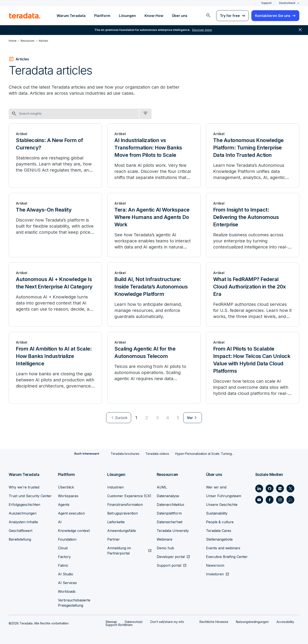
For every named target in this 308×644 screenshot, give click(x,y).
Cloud (63, 548)
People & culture (220, 522)
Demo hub (165, 548)
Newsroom (215, 565)
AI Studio (66, 574)
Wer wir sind (216, 487)
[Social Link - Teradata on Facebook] (270, 500)
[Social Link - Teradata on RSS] (290, 500)
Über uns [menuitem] (180, 16)
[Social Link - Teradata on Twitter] (290, 488)
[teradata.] (25, 16)
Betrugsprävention (123, 513)
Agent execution (71, 513)
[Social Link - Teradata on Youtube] (259, 500)
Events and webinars (223, 548)
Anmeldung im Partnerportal (119, 550)
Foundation (67, 539)
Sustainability (217, 513)
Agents (64, 504)
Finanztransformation (125, 504)
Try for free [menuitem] (230, 16)
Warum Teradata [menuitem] (71, 16)
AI (60, 522)
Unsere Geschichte (222, 504)
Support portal (169, 565)
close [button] (300, 30)
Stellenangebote (219, 539)
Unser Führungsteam (224, 496)
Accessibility (285, 622)
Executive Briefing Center (227, 556)
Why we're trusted (24, 487)
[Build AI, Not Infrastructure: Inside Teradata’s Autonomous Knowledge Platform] (154, 295)
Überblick (66, 487)
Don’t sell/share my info (167, 622)
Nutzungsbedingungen (252, 622)
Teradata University (173, 530)
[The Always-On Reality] (55, 225)
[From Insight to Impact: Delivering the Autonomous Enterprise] (253, 225)
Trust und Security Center (30, 496)
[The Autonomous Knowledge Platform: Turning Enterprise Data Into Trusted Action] (253, 156)
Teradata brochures (125, 454)
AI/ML (162, 487)
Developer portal (171, 556)
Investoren (215, 574)
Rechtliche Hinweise (214, 622)
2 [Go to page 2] (147, 418)
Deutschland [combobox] (287, 3)
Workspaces (68, 496)
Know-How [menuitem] (154, 16)
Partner (114, 539)
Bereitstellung (20, 539)
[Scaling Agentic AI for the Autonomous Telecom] (154, 368)
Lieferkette (116, 522)
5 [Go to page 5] (178, 418)
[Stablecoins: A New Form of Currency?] (55, 156)
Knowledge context (74, 530)
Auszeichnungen (23, 513)
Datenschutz (134, 622)
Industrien (115, 487)
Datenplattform (169, 513)
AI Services (67, 583)
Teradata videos (157, 454)
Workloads (67, 591)
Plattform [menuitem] (102, 16)
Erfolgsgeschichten (24, 504)
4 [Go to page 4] (168, 418)
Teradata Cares (219, 530)
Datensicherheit (170, 522)
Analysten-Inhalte (23, 522)
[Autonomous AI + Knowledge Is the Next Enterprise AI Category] (55, 295)
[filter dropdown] (145, 114)
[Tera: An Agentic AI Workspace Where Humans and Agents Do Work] (154, 225)
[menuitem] (208, 16)
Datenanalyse (168, 496)
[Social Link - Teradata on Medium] (280, 488)
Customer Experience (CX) (129, 496)
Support (266, 3)
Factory (64, 556)
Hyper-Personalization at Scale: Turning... (204, 454)
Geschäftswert (21, 530)
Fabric (63, 565)
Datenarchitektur (171, 504)
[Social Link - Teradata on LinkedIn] (259, 488)
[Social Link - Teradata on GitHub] (270, 488)
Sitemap (111, 622)
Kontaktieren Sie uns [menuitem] (273, 16)
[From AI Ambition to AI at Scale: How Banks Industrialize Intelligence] (55, 368)
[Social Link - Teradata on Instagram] (280, 500)
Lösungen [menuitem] (127, 16)
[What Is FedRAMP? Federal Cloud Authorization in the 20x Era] (253, 295)
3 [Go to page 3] (157, 418)
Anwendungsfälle (122, 530)
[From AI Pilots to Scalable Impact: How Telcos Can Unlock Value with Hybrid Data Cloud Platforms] (253, 368)
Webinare (165, 539)
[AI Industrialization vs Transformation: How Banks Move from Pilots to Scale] (154, 156)
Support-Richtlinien (119, 625)
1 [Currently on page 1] (136, 418)
